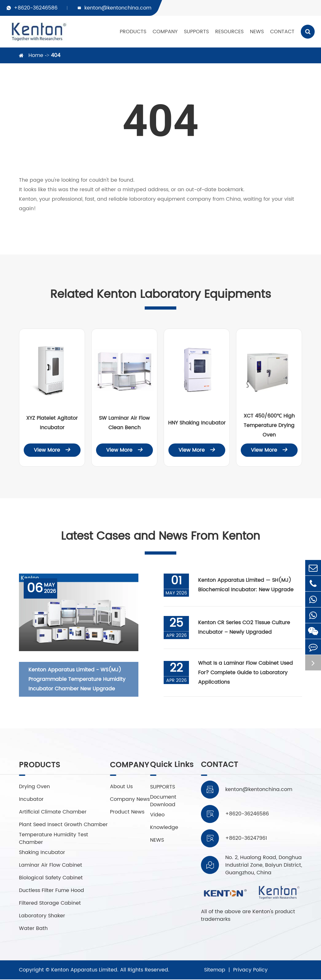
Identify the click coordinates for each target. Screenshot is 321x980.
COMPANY (165, 32)
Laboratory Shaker (42, 916)
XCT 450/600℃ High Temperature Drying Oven (269, 425)
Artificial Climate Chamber (53, 813)
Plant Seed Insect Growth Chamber (63, 825)
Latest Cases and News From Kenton (160, 537)
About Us (122, 787)
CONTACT (282, 32)
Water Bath (33, 929)
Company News (123, 801)
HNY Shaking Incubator (197, 423)
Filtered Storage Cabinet (50, 904)
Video (157, 815)
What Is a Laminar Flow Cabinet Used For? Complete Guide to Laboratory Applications (246, 673)
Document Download (163, 801)
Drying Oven (34, 787)
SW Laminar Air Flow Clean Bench (124, 423)
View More (52, 450)
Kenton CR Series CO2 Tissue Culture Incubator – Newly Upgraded (244, 628)
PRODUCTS (133, 32)
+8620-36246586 (36, 8)
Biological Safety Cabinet (51, 878)
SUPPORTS (196, 32)
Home (36, 55)
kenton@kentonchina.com (118, 8)
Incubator (31, 800)
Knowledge (164, 828)
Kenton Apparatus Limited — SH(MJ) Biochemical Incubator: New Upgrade (246, 586)
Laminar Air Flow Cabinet (51, 866)
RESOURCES (229, 32)
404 (56, 55)
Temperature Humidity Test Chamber (54, 839)
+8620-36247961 (246, 839)
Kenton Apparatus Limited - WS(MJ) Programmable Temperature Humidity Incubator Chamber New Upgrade (77, 680)
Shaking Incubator (42, 853)
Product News (128, 815)
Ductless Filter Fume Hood (51, 891)
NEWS (257, 32)
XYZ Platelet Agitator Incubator (52, 423)
